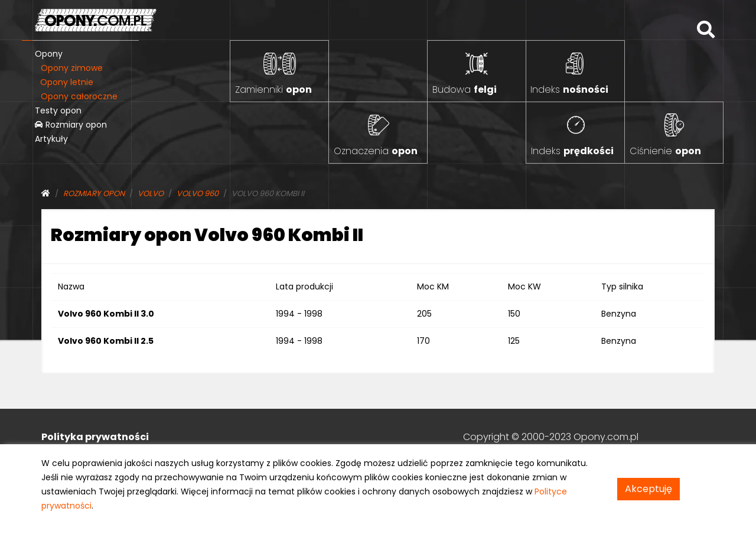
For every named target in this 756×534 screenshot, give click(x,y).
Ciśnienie (665, 151)
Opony (49, 54)
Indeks (569, 89)
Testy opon (58, 110)
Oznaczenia (376, 151)
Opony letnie (67, 82)
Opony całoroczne (79, 96)
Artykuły (51, 139)
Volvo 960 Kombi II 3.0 (106, 314)
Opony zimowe (72, 68)
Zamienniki (273, 89)
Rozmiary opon (71, 125)
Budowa (465, 89)
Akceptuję (649, 489)
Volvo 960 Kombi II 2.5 (106, 341)
